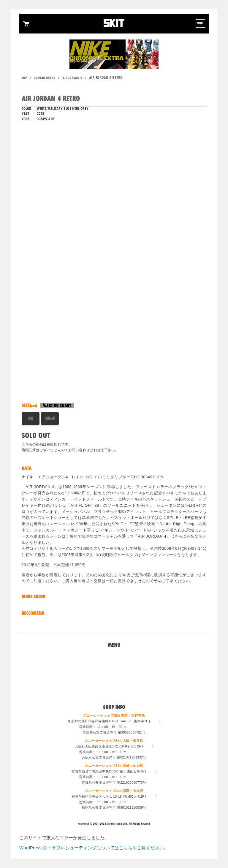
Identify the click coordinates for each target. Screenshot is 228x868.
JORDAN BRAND (45, 78)
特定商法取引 (114, 677)
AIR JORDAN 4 (72, 78)
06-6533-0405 (138, 752)
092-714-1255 (138, 802)
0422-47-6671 (138, 727)
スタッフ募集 (114, 684)
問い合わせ (114, 662)
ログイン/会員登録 (114, 691)
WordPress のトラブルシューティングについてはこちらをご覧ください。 (94, 848)
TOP (24, 78)
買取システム (114, 669)
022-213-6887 (138, 777)
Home (114, 655)
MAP (155, 721)
